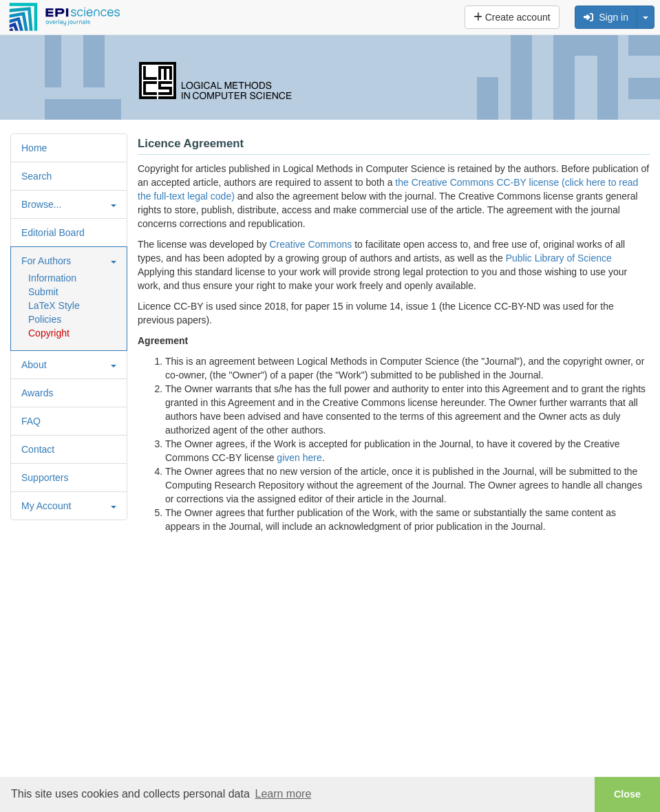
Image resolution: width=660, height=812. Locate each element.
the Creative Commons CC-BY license (477, 182)
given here (299, 458)
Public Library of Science (559, 258)
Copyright (49, 333)
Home (34, 148)
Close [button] (627, 794)
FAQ (31, 421)
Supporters (45, 478)
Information (52, 278)
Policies (45, 319)
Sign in (606, 17)
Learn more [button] (283, 794)
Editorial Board (53, 233)
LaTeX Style (54, 306)
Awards (37, 393)
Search (36, 176)
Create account (512, 17)
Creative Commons (310, 244)
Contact (38, 449)
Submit (43, 292)
